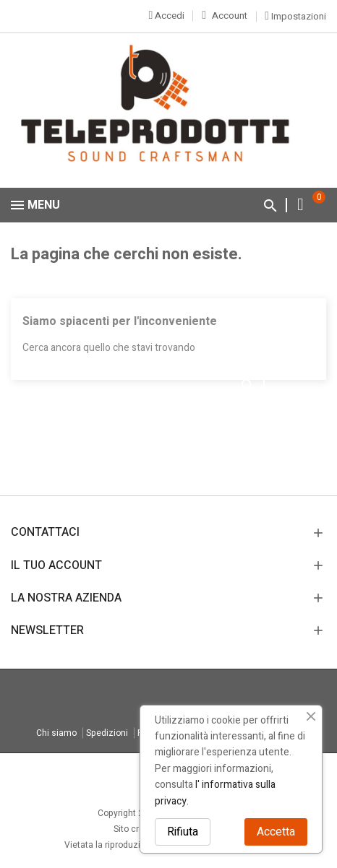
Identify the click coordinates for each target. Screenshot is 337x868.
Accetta (276, 832)
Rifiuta (183, 832)
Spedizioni (107, 733)
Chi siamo (56, 733)
